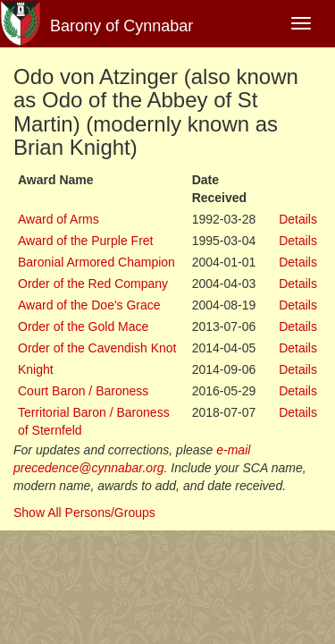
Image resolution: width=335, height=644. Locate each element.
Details (298, 219)
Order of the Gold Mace (83, 326)
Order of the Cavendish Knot (97, 348)
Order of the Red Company (93, 284)
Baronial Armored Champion (96, 262)
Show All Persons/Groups (84, 513)
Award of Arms (59, 219)
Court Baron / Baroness (83, 391)
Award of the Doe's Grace (89, 305)
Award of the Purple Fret (85, 241)
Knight (36, 369)
